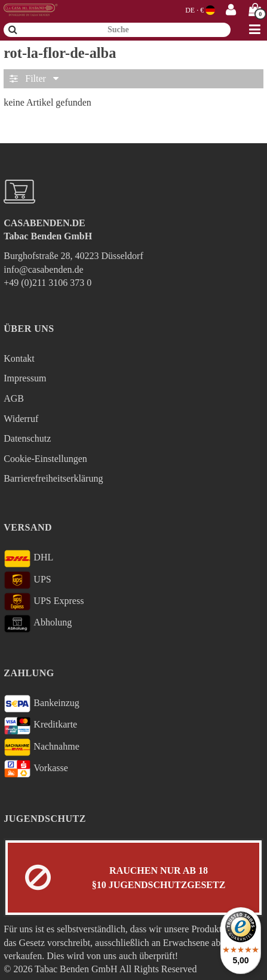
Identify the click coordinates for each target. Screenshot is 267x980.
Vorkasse (36, 769)
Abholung (38, 624)
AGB (14, 398)
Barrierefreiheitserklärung (53, 478)
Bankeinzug (42, 704)
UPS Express (44, 602)
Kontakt (19, 358)
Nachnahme (42, 747)
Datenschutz (27, 438)
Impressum (25, 378)
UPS (27, 580)
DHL (28, 559)
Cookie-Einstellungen (45, 459)
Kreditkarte (40, 726)
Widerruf (21, 419)
